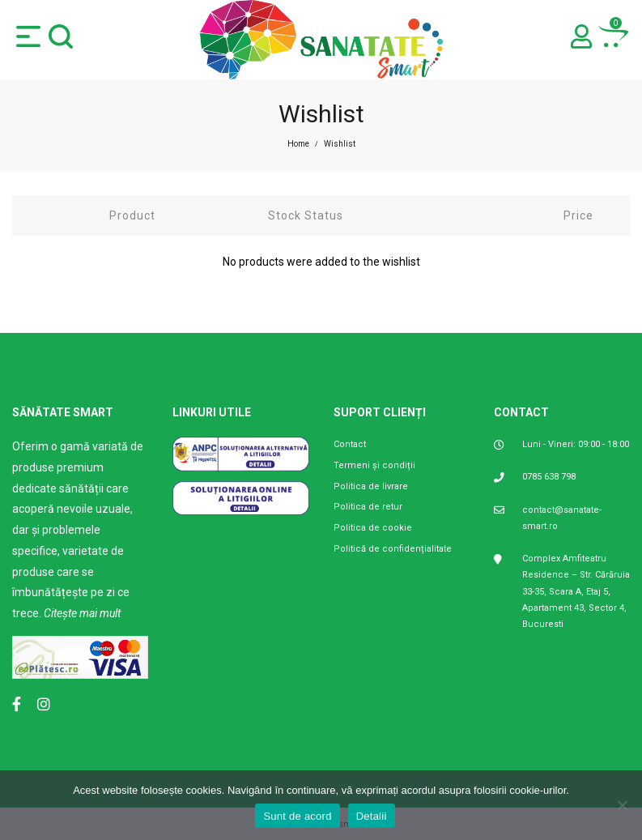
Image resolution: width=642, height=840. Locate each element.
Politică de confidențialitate (393, 549)
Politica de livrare (371, 486)
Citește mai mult (82, 613)
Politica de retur (368, 507)
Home (298, 144)
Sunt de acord (297, 816)
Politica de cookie (373, 528)
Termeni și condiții (374, 465)
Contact (350, 444)
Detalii (372, 816)
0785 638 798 (549, 477)
